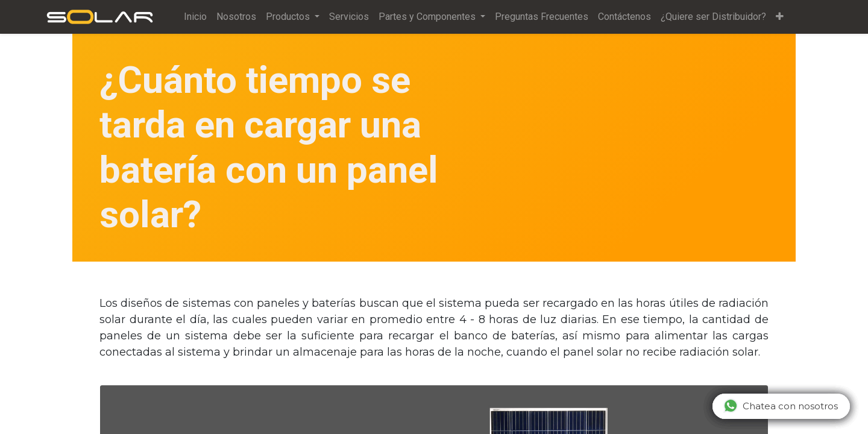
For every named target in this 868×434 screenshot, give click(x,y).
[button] (780, 17)
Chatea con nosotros (781, 406)
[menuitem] (195, 17)
